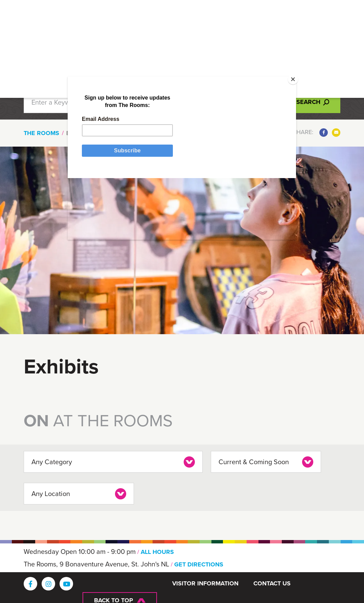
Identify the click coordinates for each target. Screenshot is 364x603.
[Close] (282, 92)
